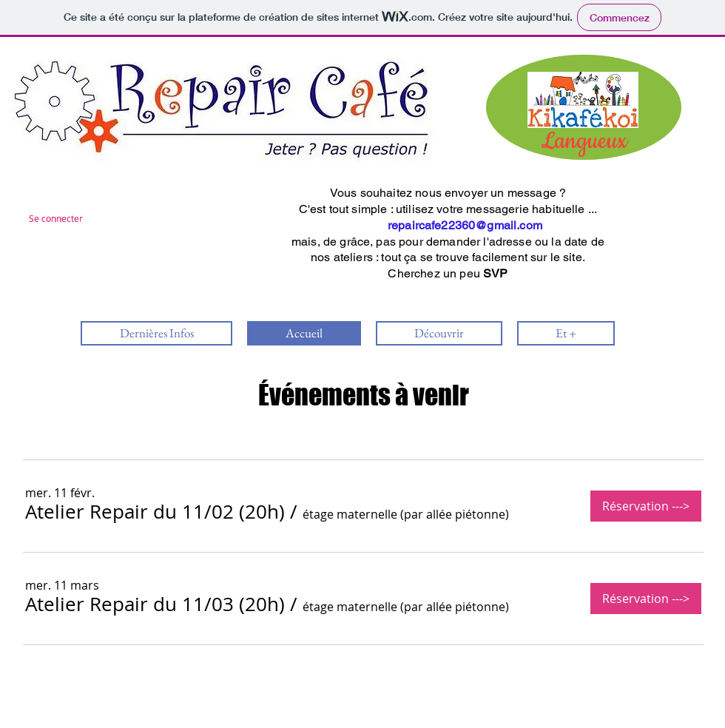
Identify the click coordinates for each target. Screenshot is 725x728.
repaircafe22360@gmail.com (465, 225)
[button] (155, 512)
